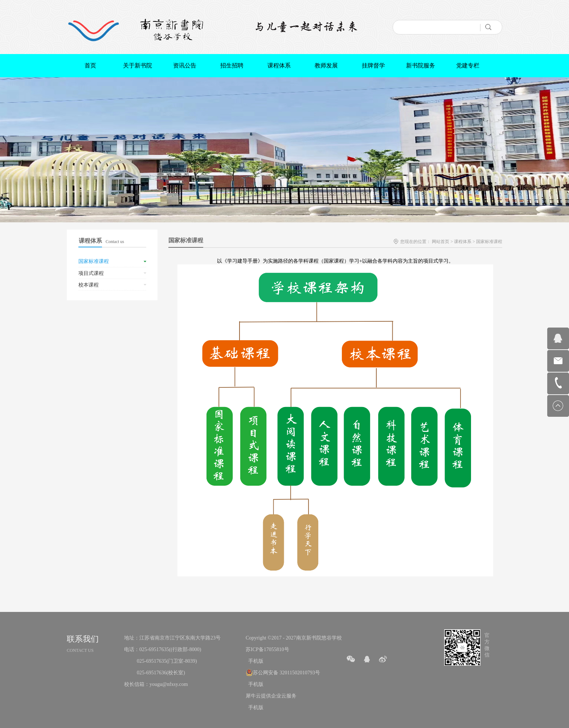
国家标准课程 (489, 242)
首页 (90, 65)
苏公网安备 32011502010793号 (286, 673)
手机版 (255, 661)
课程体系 (463, 242)
